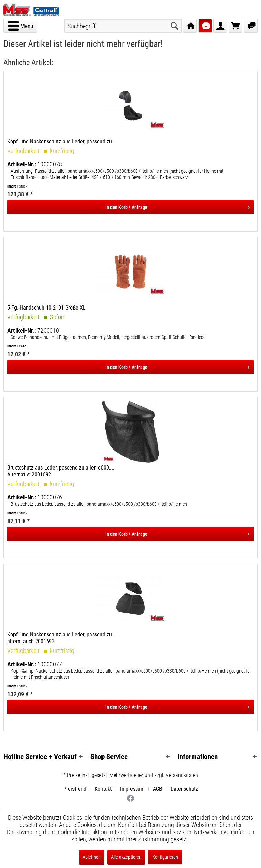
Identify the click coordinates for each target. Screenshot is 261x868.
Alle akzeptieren (126, 857)
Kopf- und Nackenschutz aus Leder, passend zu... (62, 142)
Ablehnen (92, 857)
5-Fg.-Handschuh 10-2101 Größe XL (46, 308)
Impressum (132, 789)
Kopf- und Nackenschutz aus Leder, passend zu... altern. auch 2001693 (62, 638)
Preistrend (75, 789)
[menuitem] (20, 26)
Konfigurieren (165, 857)
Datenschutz (184, 789)
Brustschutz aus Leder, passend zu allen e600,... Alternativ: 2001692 (61, 471)
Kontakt (103, 789)
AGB (158, 789)
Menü (21, 25)
